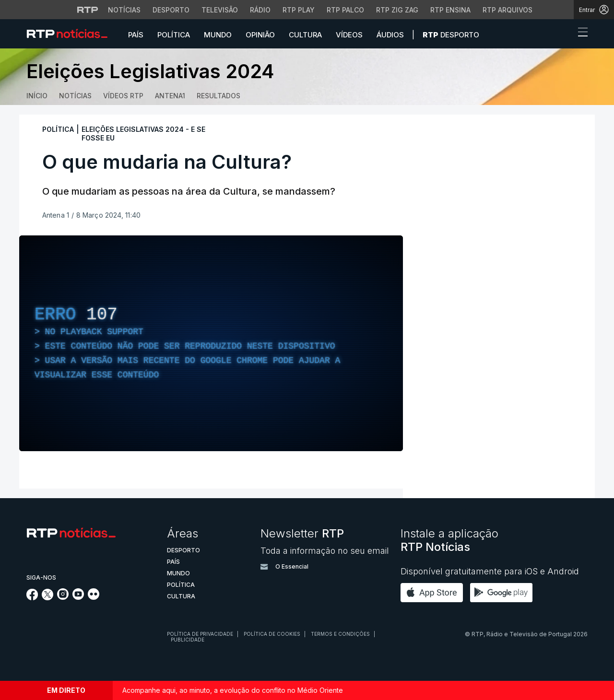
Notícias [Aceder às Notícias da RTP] (124, 10)
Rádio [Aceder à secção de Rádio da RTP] (260, 10)
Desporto (451, 35)
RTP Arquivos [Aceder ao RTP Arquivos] (508, 10)
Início (37, 96)
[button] (565, 35)
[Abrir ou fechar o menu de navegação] (580, 34)
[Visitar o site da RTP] (88, 10)
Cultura (305, 35)
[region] (211, 343)
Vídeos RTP (123, 96)
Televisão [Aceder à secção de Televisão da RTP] (220, 10)
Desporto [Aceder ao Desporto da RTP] (171, 10)
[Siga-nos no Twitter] (48, 598)
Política (174, 35)
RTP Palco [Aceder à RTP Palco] (345, 10)
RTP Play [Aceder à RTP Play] (299, 10)
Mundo (218, 35)
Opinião (260, 35)
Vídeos (349, 35)
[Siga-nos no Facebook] (32, 598)
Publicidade (188, 640)
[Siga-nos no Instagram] (63, 597)
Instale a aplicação (449, 540)
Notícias (75, 96)
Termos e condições (340, 634)
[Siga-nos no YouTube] (78, 597)
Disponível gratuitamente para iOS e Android (490, 571)
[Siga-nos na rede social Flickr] (94, 597)
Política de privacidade (200, 634)
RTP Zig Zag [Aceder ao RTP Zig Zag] (397, 10)
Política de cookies (272, 634)
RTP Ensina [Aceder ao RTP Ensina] (450, 10)
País (136, 35)
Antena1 (170, 96)
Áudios (390, 35)
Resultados (218, 96)
